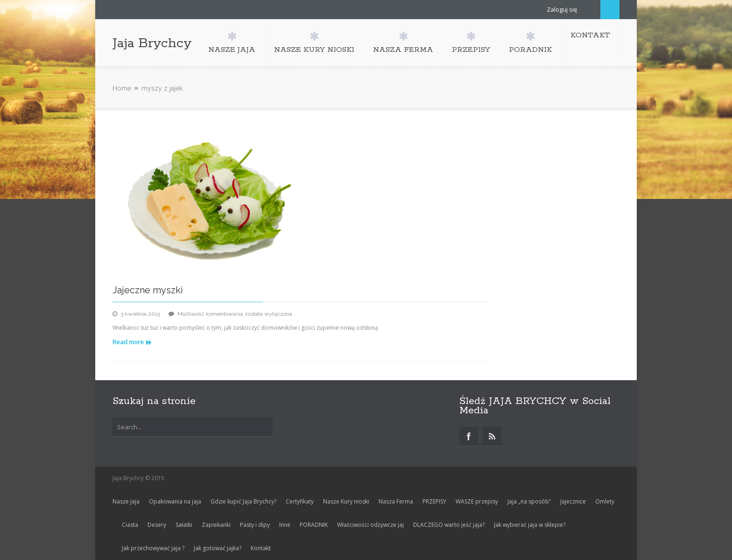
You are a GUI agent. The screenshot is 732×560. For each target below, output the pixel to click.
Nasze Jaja (126, 501)
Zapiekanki (216, 525)
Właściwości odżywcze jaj (370, 525)
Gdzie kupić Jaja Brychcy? (243, 501)
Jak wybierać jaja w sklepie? (530, 525)
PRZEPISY (434, 501)
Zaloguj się (562, 9)
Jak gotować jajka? (218, 548)
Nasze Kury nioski (346, 501)
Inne (285, 525)
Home (122, 88)
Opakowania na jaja (175, 501)
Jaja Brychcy (152, 43)
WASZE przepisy (477, 501)
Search (610, 10)
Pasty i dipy (255, 525)
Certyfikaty (300, 501)
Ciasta (130, 525)
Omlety (605, 501)
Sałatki (184, 525)
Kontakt (261, 548)
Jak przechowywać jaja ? (153, 548)
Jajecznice (573, 501)
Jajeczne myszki (148, 290)
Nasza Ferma (396, 501)
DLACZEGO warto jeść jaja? (449, 525)
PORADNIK (314, 525)
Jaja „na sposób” (529, 501)
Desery (157, 525)
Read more (132, 342)
